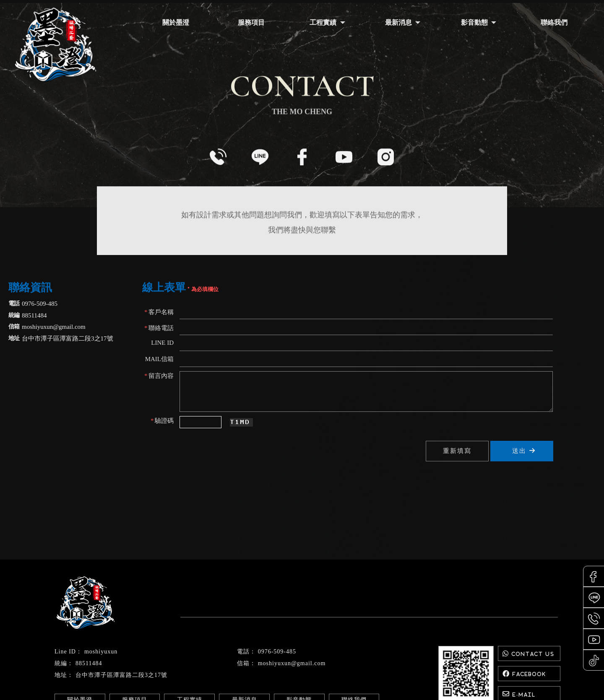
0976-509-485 (277, 652)
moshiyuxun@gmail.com (292, 663)
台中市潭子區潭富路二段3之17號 (121, 675)
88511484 (89, 663)
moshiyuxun (101, 652)
